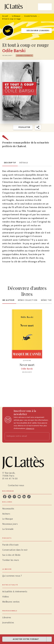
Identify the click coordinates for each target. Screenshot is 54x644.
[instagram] (14, 497)
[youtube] (19, 497)
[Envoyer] (46, 436)
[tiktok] (29, 497)
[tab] (10, 163)
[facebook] (5, 497)
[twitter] (10, 497)
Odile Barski (14, 51)
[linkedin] (24, 497)
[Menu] (45, 7)
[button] (36, 31)
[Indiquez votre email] (23, 436)
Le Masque (16, 16)
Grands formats (30, 16)
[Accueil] (14, 7)
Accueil (5, 16)
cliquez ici (30, 428)
